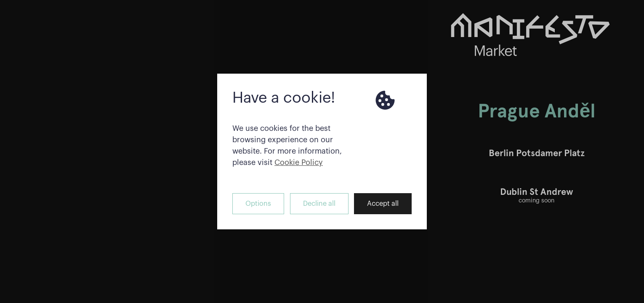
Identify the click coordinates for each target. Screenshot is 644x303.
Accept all (383, 204)
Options (258, 204)
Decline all (319, 204)
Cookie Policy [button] (299, 162)
